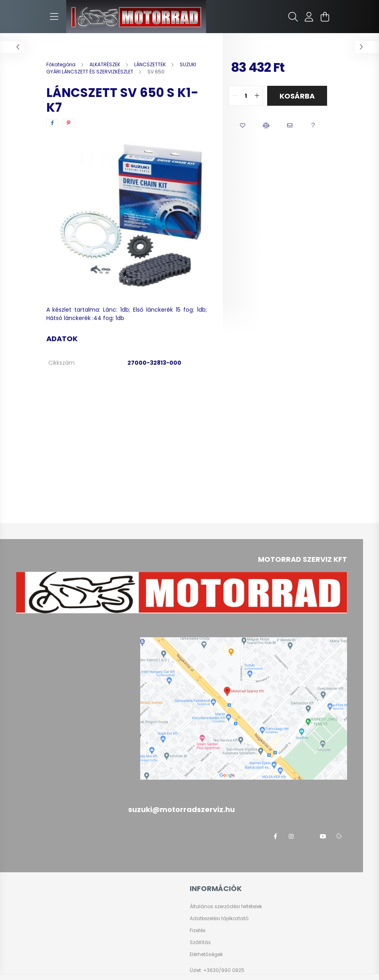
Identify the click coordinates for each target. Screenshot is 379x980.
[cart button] (325, 17)
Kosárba (297, 96)
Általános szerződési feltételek (226, 907)
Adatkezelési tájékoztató (219, 919)
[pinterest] (68, 123)
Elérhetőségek (206, 954)
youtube (323, 836)
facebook (275, 836)
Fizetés (198, 931)
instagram (291, 836)
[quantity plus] (257, 96)
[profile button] (309, 17)
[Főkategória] (62, 64)
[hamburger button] (54, 17)
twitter (307, 836)
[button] (243, 126)
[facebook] (52, 123)
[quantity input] (246, 96)
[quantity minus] (235, 96)
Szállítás (200, 942)
